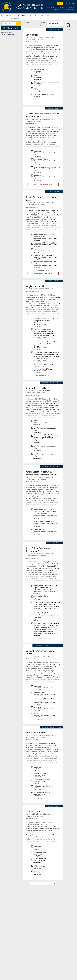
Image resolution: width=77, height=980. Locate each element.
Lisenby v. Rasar (33, 812)
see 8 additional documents (43, 375)
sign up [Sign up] (68, 3)
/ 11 (44, 883)
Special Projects (27, 15)
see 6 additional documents (43, 638)
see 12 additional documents (43, 720)
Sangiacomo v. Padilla (35, 286)
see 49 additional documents (43, 270)
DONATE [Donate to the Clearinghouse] (60, 3)
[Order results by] (55, 23)
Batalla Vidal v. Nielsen (36, 733)
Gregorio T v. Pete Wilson (37, 388)
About (17, 15)
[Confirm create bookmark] (68, 26)
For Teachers (14, 19)
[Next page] (54, 883)
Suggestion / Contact (43, 15)
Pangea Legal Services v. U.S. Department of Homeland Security (41, 473)
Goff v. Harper (32, 35)
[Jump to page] (38, 883)
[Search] (9, 24)
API (40, 19)
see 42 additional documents (43, 799)
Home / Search (7, 15)
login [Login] (73, 3)
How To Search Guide (8, 35)
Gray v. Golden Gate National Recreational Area (39, 550)
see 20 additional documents (43, 101)
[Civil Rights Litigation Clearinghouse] (16, 7)
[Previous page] (31, 883)
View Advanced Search (11, 28)
